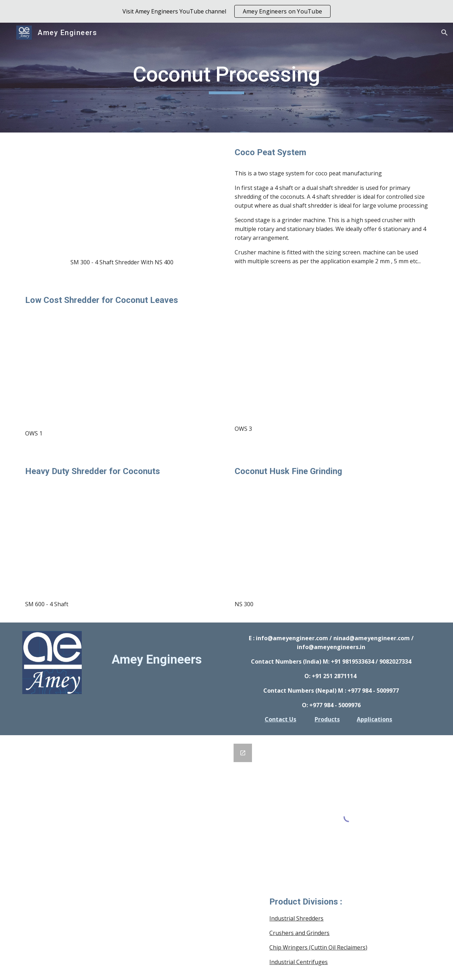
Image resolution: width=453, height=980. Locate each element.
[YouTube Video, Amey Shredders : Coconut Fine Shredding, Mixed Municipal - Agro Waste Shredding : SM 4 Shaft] (122, 197)
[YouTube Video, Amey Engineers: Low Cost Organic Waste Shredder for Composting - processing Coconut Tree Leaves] (331, 364)
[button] (445, 33)
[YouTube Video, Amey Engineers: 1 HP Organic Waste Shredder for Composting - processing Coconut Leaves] (122, 368)
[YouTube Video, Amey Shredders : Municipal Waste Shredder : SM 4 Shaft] (122, 539)
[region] (226, 11)
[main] (226, 78)
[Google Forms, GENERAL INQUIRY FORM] (139, 827)
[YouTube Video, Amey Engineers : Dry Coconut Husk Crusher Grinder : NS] (331, 539)
